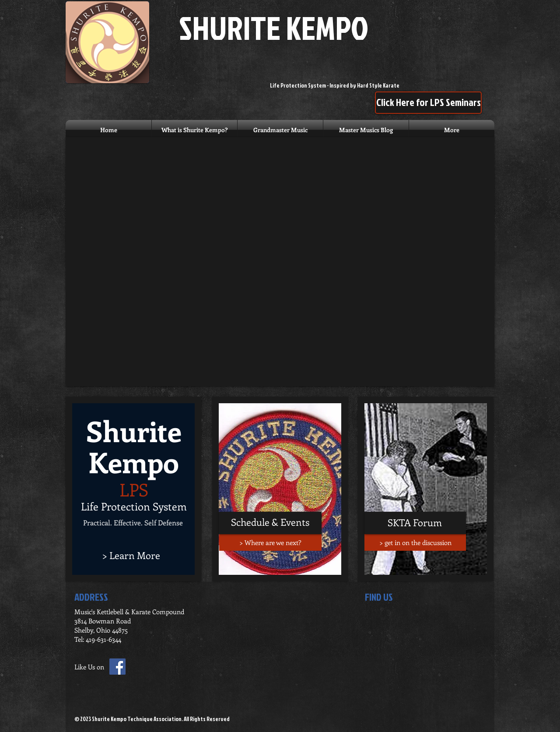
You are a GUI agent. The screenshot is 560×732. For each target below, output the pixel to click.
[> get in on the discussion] (415, 542)
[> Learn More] (131, 555)
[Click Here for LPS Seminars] (428, 103)
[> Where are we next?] (270, 542)
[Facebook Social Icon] (117, 667)
